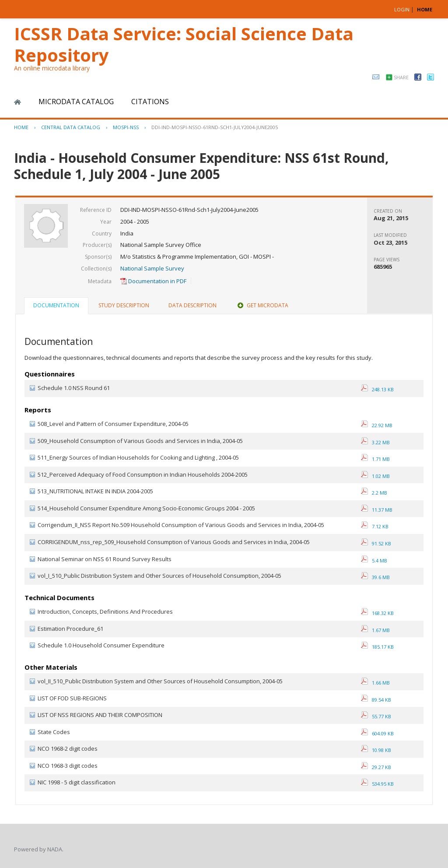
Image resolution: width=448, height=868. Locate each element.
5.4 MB (374, 561)
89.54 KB (376, 700)
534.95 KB (377, 784)
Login (402, 9)
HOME (425, 9)
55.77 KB (376, 716)
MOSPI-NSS (126, 127)
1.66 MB (375, 683)
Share (401, 77)
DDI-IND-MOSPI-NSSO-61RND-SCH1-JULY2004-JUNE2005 (215, 127)
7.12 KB (375, 526)
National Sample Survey (152, 268)
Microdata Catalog (76, 102)
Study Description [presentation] (124, 305)
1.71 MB (375, 459)
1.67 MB (375, 630)
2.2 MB (374, 493)
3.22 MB (375, 442)
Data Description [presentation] (192, 305)
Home (17, 102)
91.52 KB (376, 543)
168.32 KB (377, 613)
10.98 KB (376, 750)
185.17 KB (377, 647)
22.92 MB (377, 425)
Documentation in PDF (153, 281)
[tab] (56, 306)
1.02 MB (375, 476)
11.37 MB (377, 510)
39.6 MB (375, 577)
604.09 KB (377, 733)
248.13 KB (377, 389)
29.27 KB (376, 767)
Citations (150, 102)
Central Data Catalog (71, 127)
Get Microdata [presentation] (262, 305)
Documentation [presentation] (56, 305)
